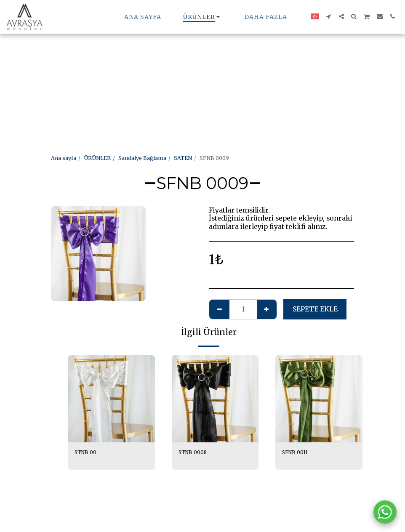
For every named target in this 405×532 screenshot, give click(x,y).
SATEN (183, 158)
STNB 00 (86, 453)
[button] (329, 16)
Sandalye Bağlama (142, 158)
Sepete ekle (315, 309)
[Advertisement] (199, 59)
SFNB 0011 (296, 453)
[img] (111, 399)
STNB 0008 (193, 453)
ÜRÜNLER (97, 158)
